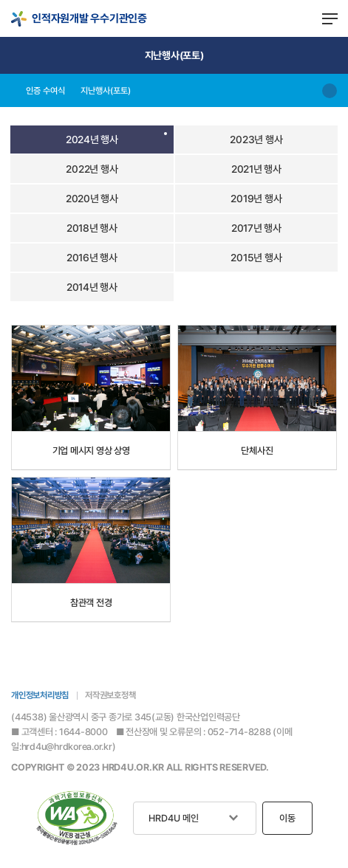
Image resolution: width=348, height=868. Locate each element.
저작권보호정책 (110, 695)
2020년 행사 (92, 199)
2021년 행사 (256, 169)
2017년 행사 (256, 228)
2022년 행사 (92, 169)
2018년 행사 (92, 228)
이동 (287, 818)
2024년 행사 (92, 139)
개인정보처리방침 (40, 695)
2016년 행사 (92, 258)
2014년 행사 (92, 287)
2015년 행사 (256, 258)
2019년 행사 (256, 199)
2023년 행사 (256, 139)
